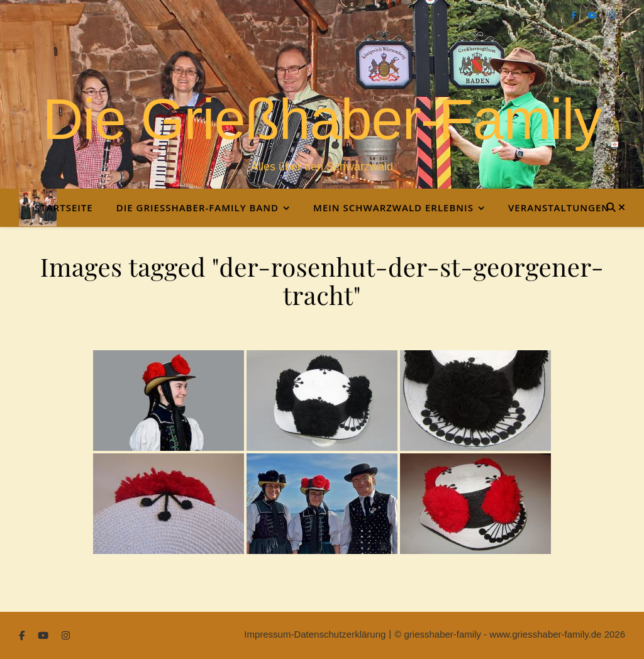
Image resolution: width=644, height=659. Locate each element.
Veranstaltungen (559, 208)
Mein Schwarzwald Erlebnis (393, 208)
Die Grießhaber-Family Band (197, 208)
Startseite (64, 208)
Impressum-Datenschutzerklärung (315, 634)
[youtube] (593, 15)
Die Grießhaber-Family (322, 119)
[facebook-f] (575, 15)
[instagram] (612, 15)
